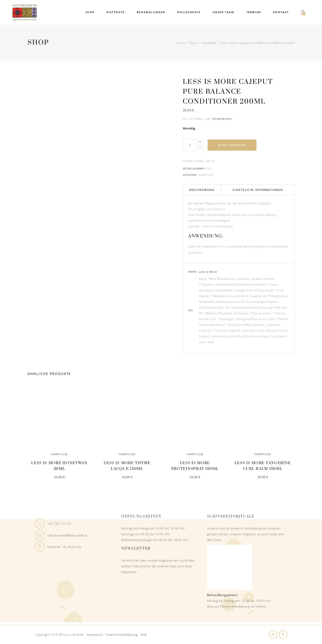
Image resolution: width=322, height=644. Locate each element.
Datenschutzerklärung (122, 635)
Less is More (208, 272)
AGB (144, 635)
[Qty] (190, 145)
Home (181, 43)
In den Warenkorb (232, 145)
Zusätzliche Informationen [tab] (258, 190)
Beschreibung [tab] (202, 190)
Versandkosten (222, 119)
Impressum (95, 635)
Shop (193, 43)
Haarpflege (208, 43)
